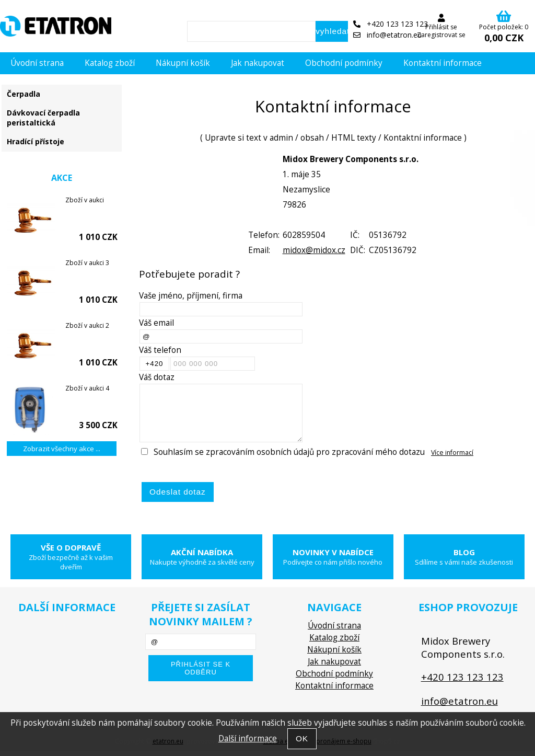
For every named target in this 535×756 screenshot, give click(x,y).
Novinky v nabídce (333, 557)
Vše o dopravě (71, 557)
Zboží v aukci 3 (87, 263)
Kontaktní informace (443, 63)
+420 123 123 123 (391, 24)
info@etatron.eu (387, 35)
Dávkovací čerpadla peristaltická (43, 118)
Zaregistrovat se (441, 35)
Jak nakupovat (258, 63)
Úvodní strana (37, 63)
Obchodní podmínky (344, 63)
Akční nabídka (202, 557)
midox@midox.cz (314, 250)
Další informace (248, 738)
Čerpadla (24, 94)
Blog (464, 557)
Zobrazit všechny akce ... (62, 449)
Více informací (452, 453)
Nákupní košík (183, 63)
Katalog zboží (110, 63)
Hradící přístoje (36, 141)
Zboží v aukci (85, 200)
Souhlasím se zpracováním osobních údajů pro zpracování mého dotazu (289, 452)
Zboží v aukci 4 (87, 388)
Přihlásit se (441, 27)
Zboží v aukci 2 (87, 325)
